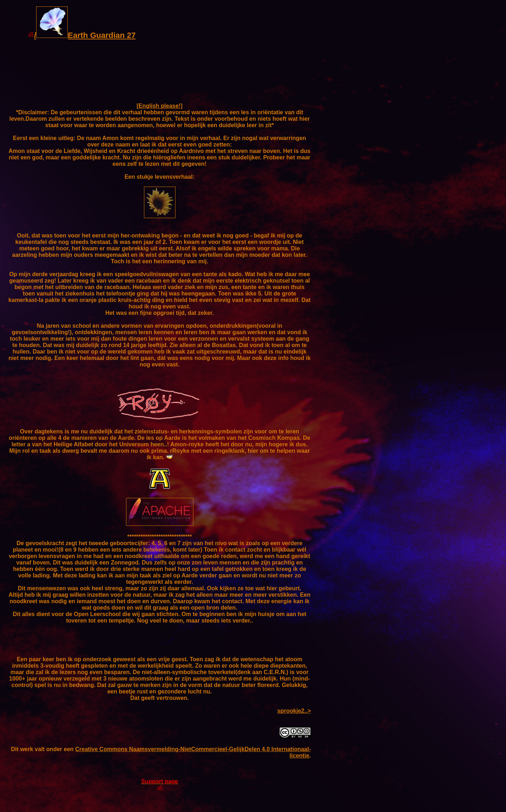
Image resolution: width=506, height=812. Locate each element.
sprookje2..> (294, 711)
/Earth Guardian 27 (82, 35)
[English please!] (159, 106)
